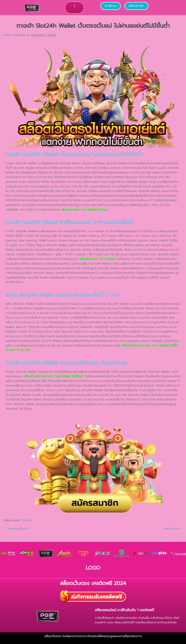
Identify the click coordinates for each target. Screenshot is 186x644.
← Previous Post (15, 529)
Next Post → (173, 529)
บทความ (27, 520)
